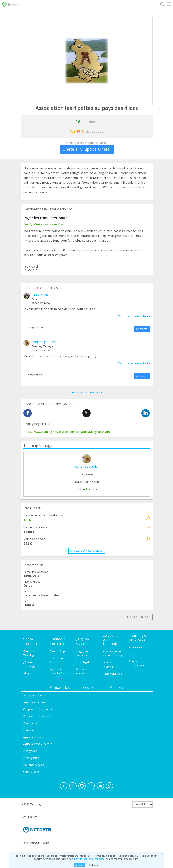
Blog (26, 673)
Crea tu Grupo (58, 651)
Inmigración (30, 751)
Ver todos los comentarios (87, 392)
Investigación (31, 758)
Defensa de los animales (38, 716)
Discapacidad (31, 723)
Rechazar (93, 865)
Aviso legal (82, 662)
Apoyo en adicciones (36, 695)
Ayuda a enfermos (34, 702)
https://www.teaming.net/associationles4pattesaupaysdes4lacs (67, 432)
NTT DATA (135, 647)
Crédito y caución (139, 654)
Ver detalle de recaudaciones (87, 551)
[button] (148, 518)
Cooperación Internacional (39, 709)
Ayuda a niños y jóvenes (38, 744)
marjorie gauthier (44, 342)
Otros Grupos (31, 772)
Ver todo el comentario (134, 316)
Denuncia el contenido (137, 617)
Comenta (142, 329)
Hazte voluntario (112, 674)
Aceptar (79, 865)
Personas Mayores (34, 765)
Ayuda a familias (33, 737)
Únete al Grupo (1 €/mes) (87, 149)
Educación (29, 730)
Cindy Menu (40, 295)
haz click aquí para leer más (89, 859)
